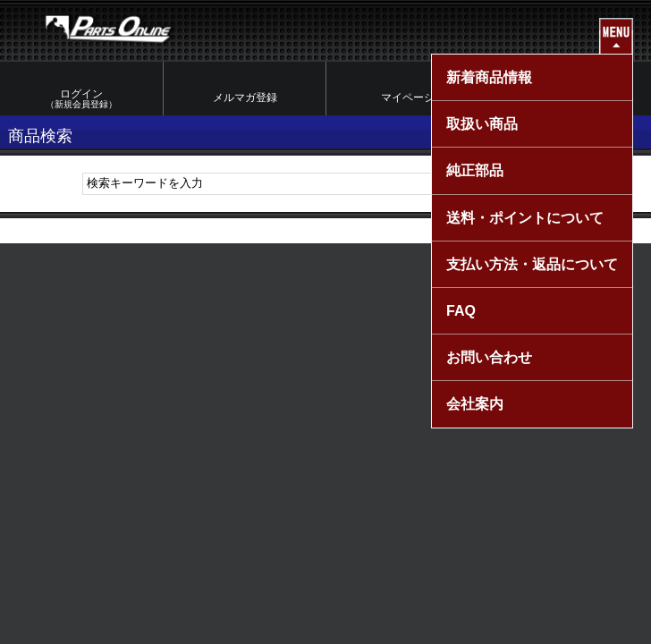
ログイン (81, 99)
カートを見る (571, 97)
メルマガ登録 (245, 97)
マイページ (408, 97)
